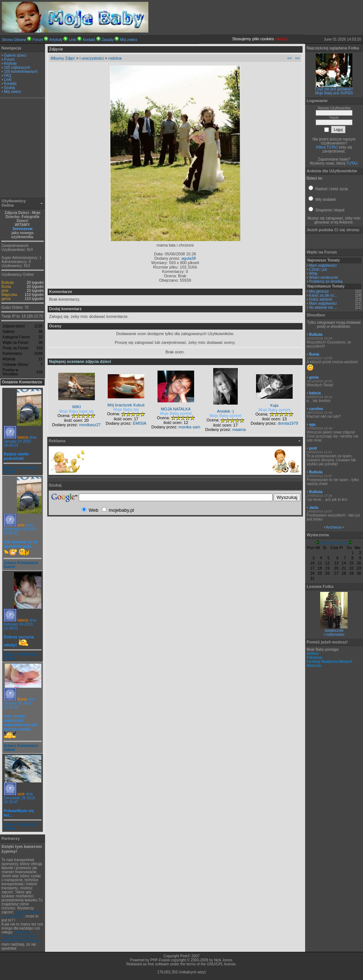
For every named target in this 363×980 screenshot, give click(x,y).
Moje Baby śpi (126, 409)
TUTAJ (352, 163)
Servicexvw (23, 229)
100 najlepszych (17, 67)
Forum (38, 40)
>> (297, 58)
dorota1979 (288, 423)
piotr (5, 291)
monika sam (189, 427)
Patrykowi (314, 658)
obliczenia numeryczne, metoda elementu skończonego (20, 936)
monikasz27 (90, 425)
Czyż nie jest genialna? (334, 89)
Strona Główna (14, 40)
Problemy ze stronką (326, 281)
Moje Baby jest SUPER (334, 93)
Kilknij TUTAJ (327, 147)
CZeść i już (318, 269)
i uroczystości (92, 58)
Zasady (108, 40)
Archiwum (334, 527)
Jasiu (314, 508)
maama (239, 429)
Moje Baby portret (176, 413)
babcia (23, 437)
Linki (73, 40)
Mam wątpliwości (323, 265)
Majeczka (9, 295)
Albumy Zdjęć (63, 58)
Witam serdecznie (324, 277)
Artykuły (56, 40)
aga (312, 425)
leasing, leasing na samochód (21, 914)
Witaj (313, 273)
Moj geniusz (319, 291)
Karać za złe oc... (323, 295)
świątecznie (334, 630)
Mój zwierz (129, 40)
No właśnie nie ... (323, 307)
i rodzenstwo (334, 634)
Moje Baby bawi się (76, 411)
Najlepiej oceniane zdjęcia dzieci (80, 361)
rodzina (115, 58)
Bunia (6, 287)
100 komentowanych (21, 72)
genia (6, 299)
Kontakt (89, 40)
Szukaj (10, 88)
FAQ (8, 76)
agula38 (188, 258)
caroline (316, 409)
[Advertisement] (23, 149)
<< (290, 58)
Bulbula (8, 283)
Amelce (313, 654)
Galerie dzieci (15, 55)
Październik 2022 (334, 543)
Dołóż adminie (321, 299)
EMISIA (139, 423)
